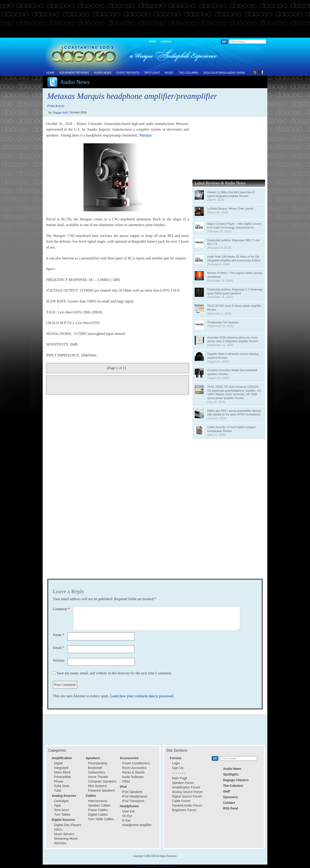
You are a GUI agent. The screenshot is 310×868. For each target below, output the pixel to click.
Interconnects (98, 801)
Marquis (146, 135)
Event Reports (128, 73)
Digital (58, 763)
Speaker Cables (99, 805)
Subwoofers (96, 772)
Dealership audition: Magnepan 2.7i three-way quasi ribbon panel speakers (235, 291)
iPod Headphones (135, 796)
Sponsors (230, 797)
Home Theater (98, 777)
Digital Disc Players (68, 825)
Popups (139, 866)
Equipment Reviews (74, 73)
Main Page (180, 778)
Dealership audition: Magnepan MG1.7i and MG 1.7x (233, 242)
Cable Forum (181, 801)
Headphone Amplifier (137, 825)
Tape (57, 805)
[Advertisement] (155, 19)
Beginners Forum (184, 810)
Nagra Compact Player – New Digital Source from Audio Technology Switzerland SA (234, 226)
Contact (166, 42)
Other (126, 781)
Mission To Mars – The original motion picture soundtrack (235, 275)
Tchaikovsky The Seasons (223, 322)
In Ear (126, 820)
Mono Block (62, 772)
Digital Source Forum (187, 796)
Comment (61, 609)
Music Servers (64, 834)
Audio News (103, 73)
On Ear (127, 816)
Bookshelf (95, 768)
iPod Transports (133, 801)
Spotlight (152, 73)
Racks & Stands (133, 772)
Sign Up (178, 768)
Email (59, 648)
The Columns (188, 73)
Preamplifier (63, 777)
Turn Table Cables (101, 819)
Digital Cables (98, 814)
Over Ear (128, 811)
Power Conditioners (136, 763)
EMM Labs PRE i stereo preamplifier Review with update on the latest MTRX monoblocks (234, 413)
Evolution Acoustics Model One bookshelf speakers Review (232, 372)
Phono (59, 781)
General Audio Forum (187, 805)
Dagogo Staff (60, 112)
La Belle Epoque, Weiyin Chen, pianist (230, 209)
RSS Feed (230, 808)
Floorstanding (98, 763)
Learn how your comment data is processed (142, 696)
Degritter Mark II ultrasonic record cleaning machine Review (233, 356)
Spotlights (231, 774)
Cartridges (61, 801)
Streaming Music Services (66, 841)
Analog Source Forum (187, 792)
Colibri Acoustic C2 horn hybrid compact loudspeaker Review (231, 429)
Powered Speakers (101, 790)
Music (169, 73)
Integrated (61, 768)
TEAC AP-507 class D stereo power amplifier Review (234, 308)
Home (50, 73)
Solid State (62, 786)
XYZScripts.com (166, 866)
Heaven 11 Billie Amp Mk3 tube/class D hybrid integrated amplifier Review (231, 194)
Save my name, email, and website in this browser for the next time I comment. (114, 673)
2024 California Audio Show (224, 73)
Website (59, 660)
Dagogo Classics (236, 780)
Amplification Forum (186, 787)
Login (176, 763)
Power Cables (98, 810)
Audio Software (133, 777)
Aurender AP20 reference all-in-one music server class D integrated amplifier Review (233, 340)
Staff (152, 42)
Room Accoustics (134, 768)
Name (59, 635)
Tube (58, 790)
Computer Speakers (102, 781)
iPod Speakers (132, 792)
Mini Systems (97, 786)
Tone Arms (62, 810)
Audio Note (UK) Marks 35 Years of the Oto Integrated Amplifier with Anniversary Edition (234, 259)
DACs (58, 829)
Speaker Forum (183, 783)
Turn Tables (62, 814)
